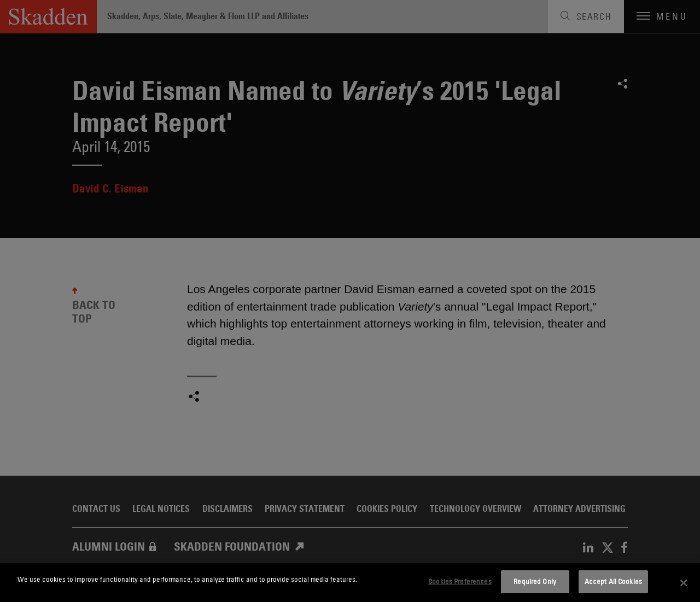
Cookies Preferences (460, 581)
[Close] (684, 583)
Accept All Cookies (613, 581)
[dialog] (350, 583)
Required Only (535, 581)
